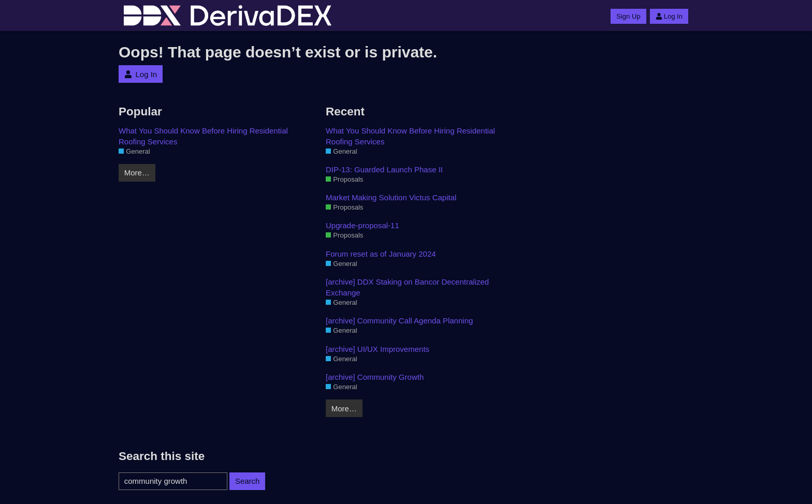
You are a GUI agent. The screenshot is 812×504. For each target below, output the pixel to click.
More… (137, 173)
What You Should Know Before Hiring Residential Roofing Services (203, 136)
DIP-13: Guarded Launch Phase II (384, 169)
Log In (669, 16)
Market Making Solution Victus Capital (391, 197)
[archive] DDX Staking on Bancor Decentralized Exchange (407, 287)
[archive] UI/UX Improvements (378, 349)
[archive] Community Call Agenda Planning (399, 321)
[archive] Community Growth (375, 377)
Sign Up (628, 16)
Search (248, 481)
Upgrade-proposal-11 (363, 225)
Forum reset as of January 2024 (381, 254)
